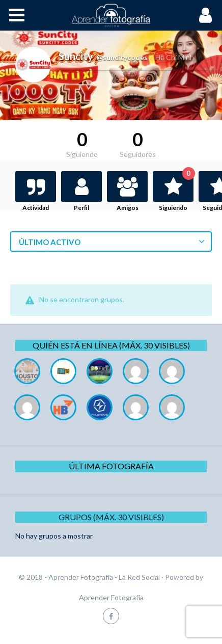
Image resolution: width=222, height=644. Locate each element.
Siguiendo (176, 191)
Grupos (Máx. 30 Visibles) (111, 517)
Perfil (81, 208)
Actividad (36, 208)
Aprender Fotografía (111, 597)
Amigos (128, 208)
